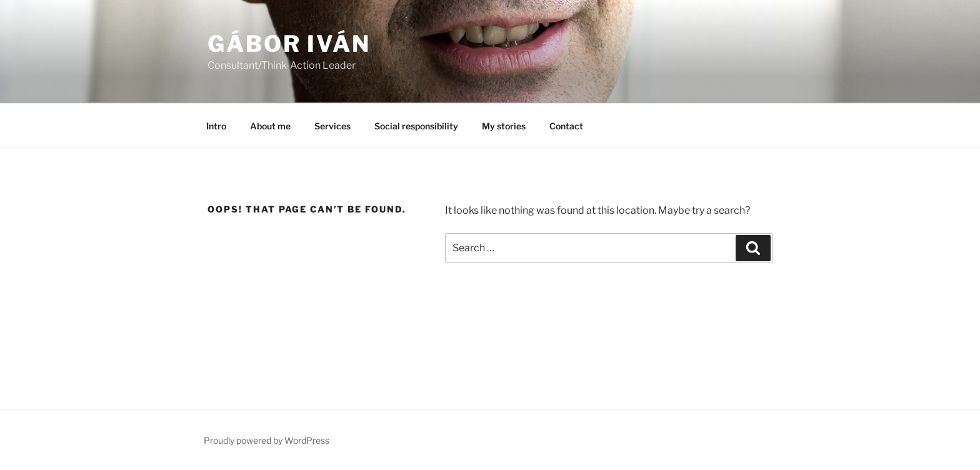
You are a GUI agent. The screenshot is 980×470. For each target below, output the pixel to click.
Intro (216, 126)
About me (270, 126)
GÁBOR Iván (289, 44)
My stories (504, 126)
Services (332, 126)
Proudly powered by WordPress (267, 440)
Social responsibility (416, 126)
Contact (566, 126)
